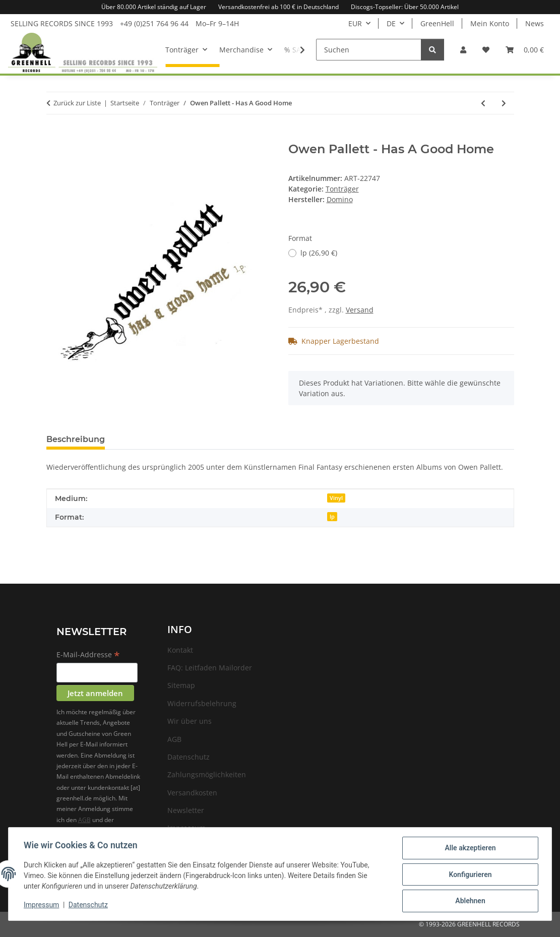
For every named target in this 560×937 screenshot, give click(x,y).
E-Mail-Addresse (88, 655)
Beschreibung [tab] (76, 439)
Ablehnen (469, 901)
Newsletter (186, 810)
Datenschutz (89, 906)
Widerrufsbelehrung (202, 703)
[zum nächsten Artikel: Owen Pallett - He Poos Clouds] (504, 103)
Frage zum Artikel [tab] (158, 439)
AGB (84, 820)
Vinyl (336, 498)
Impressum (42, 906)
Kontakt (180, 650)
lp (332, 517)
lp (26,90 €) (319, 253)
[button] (463, 50)
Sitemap (181, 685)
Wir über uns (190, 721)
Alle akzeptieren (469, 849)
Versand (360, 310)
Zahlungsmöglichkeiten (207, 774)
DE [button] (391, 23)
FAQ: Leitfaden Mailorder (210, 668)
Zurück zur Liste (77, 103)
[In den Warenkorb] (54, 137)
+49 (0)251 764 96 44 (154, 23)
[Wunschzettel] (486, 50)
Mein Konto (490, 23)
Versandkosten (192, 793)
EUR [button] (355, 23)
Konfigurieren (469, 875)
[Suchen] (369, 50)
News (535, 23)
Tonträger (342, 189)
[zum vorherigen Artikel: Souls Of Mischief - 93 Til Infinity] (483, 103)
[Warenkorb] (525, 50)
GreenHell (437, 23)
